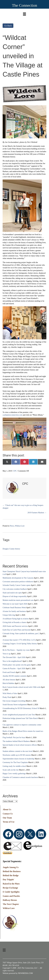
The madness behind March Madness (16, 741)
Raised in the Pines (11, 884)
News (12, 526)
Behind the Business (12, 871)
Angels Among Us (11, 867)
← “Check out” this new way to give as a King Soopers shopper (23, 507)
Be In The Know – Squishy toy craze (16, 650)
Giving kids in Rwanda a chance (15, 622)
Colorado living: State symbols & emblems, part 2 (21, 634)
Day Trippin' (8, 879)
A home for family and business (14, 611)
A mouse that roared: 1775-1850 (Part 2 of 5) (19, 640)
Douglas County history (11, 549)
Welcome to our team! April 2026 (15, 604)
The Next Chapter (11, 904)
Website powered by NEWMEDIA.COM (18, 973)
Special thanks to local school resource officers (20, 745)
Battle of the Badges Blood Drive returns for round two (23, 731)
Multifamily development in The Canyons (18, 578)
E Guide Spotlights (11, 892)
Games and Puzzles (11, 896)
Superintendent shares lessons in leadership (18, 759)
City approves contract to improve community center (22, 725)
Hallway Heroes (10, 900)
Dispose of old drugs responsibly (15, 596)
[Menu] (24, 13)
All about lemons (9, 680)
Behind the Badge (11, 875)
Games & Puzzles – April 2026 (14, 669)
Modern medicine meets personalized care (18, 600)
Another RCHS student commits (15, 676)
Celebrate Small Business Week (14, 608)
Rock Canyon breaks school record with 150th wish (22, 687)
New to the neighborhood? (12, 661)
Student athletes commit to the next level (18, 751)
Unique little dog (9, 615)
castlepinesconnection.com (12, 415)
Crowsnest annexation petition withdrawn (18, 582)
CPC (15, 471)
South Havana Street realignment (15, 705)
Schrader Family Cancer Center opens (17, 585)
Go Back (8, 26)
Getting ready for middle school (14, 766)
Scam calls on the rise (11, 770)
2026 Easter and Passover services (15, 626)
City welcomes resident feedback (15, 589)
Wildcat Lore (20, 526)
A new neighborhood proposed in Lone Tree (19, 715)
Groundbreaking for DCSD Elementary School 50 (21, 708)
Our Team (7, 818)
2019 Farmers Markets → (37, 513)
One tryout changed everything (14, 701)
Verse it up (7, 654)
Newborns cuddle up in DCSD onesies (17, 755)
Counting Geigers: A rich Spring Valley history (20, 644)
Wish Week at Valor (10, 693)
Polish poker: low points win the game (17, 665)
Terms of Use (9, 822)
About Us (7, 809)
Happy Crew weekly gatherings (14, 774)
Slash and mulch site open (12, 593)
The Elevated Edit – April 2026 (14, 657)
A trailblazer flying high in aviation (16, 619)
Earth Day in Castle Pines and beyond (16, 630)
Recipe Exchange (10, 888)
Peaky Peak (7, 697)
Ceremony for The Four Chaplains (15, 762)
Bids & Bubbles (8, 683)
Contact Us (8, 814)
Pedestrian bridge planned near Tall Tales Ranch (20, 718)
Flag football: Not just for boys (14, 737)
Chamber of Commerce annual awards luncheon (20, 777)
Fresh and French (9, 672)
